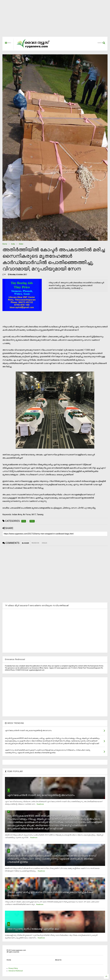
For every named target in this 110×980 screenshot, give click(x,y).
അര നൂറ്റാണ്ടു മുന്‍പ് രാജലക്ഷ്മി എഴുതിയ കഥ (33, 929)
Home (5, 244)
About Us (58, 960)
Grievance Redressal (16, 971)
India (13, 244)
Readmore (40, 804)
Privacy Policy (13, 968)
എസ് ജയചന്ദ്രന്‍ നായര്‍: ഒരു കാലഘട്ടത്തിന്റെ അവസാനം (41, 795)
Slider (21, 244)
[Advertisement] (55, 20)
